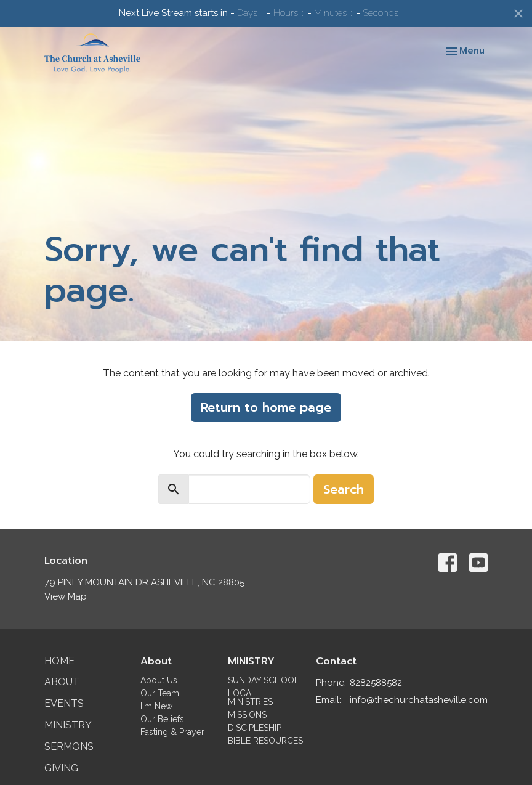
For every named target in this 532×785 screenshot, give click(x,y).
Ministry (68, 725)
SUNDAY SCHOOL (264, 680)
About (62, 682)
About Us (159, 680)
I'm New (156, 706)
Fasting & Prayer (172, 732)
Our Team (160, 693)
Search (344, 489)
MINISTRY (251, 661)
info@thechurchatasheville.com (419, 700)
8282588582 (376, 683)
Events (64, 703)
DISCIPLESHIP (255, 728)
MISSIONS (247, 715)
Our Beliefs (162, 719)
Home (59, 661)
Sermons (69, 746)
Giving (61, 768)
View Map (66, 596)
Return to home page (266, 407)
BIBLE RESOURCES (265, 741)
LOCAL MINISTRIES (250, 698)
